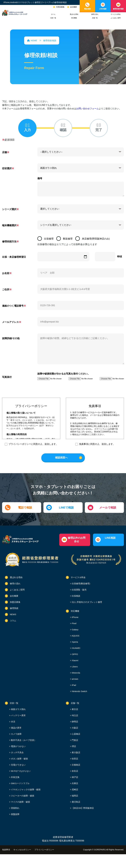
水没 (13, 722)
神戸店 (75, 777)
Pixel (74, 623)
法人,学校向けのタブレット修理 (87, 602)
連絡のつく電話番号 (13, 306)
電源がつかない (18, 746)
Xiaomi (75, 660)
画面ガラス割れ (18, 709)
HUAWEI (76, 648)
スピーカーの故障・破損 (22, 796)
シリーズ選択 (9, 209)
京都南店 (76, 765)
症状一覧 (53, 18)
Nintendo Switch (79, 691)
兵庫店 (75, 783)
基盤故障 (15, 814)
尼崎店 (75, 789)
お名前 (6, 273)
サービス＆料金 (116, 14)
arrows (75, 679)
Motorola (76, 673)
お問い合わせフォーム (88, 109)
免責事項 (6, 850)
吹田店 (75, 759)
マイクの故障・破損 (20, 802)
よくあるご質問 (116, 18)
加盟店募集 (15, 602)
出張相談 (76, 596)
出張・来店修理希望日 (14, 257)
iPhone (75, 617)
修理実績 (14, 608)
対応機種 (74, 18)
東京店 (75, 709)
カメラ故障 (16, 734)
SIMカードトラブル (20, 783)
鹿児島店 (76, 802)
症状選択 (7, 168)
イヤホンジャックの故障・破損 (25, 789)
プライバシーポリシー (44, 850)
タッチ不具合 (17, 752)
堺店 (74, 746)
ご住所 (6, 290)
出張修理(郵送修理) (81, 584)
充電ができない (18, 765)
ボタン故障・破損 (19, 759)
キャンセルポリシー (22, 850)
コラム (13, 621)
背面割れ (15, 808)
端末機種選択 (9, 225)
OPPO (75, 654)
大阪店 (75, 728)
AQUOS (75, 636)
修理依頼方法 (9, 242)
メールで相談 (108, 508)
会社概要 (73, 7)
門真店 (75, 740)
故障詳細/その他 (11, 338)
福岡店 (75, 796)
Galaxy (75, 630)
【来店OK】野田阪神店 (83, 808)
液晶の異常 (16, 728)
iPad (74, 685)
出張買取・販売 (79, 590)
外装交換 (15, 777)
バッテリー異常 (18, 715)
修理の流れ (95, 14)
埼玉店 (75, 715)
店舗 (4, 152)
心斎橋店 (76, 734)
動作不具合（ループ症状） (23, 740)
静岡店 (75, 722)
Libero (74, 667)
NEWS (13, 614)
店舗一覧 (95, 18)
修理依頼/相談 (118, 9)
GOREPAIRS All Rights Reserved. (109, 850)
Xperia (75, 642)
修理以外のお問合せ (77, 540)
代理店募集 (60, 7)
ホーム (53, 14)
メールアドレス (10, 322)
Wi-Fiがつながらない (21, 771)
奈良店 (75, 771)
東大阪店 (76, 752)
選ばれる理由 (74, 14)
